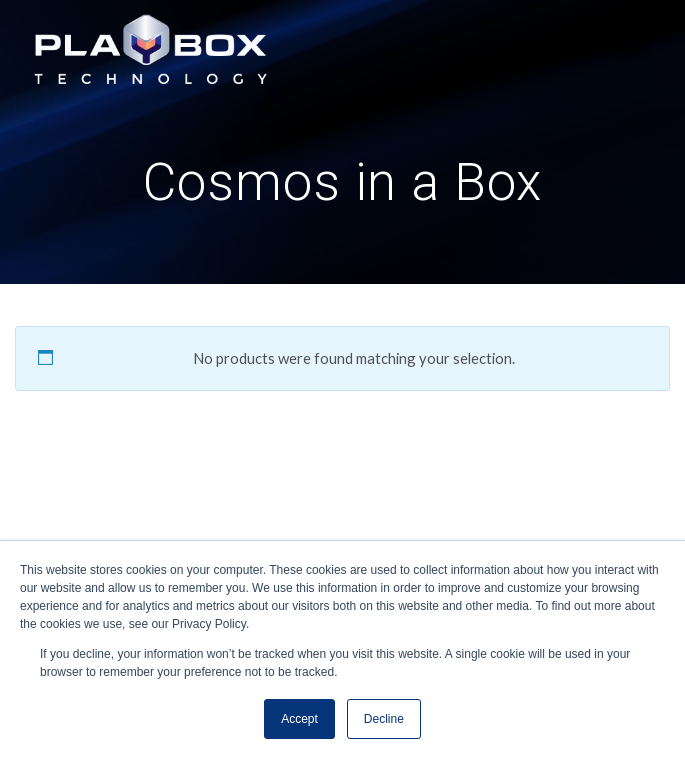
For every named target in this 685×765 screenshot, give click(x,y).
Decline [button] (384, 719)
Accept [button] (299, 719)
